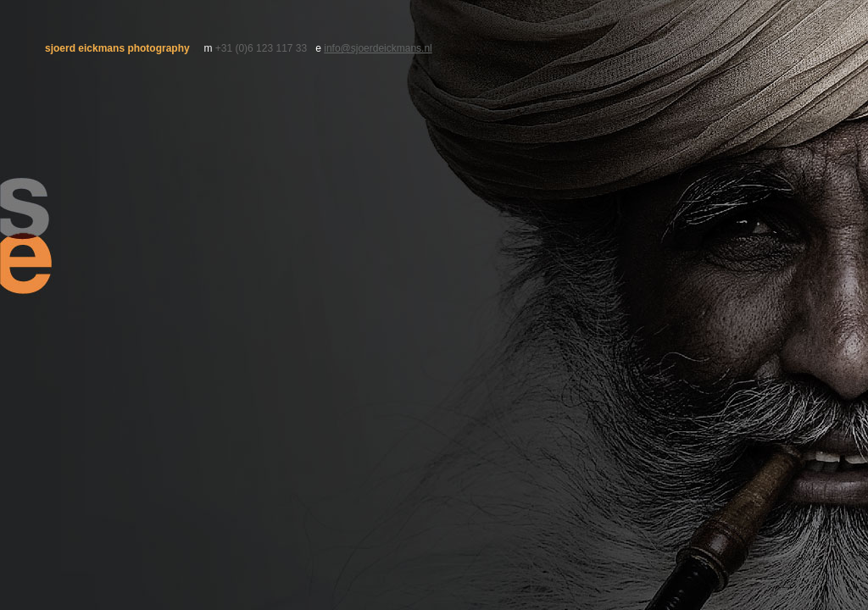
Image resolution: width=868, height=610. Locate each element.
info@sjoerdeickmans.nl (378, 48)
